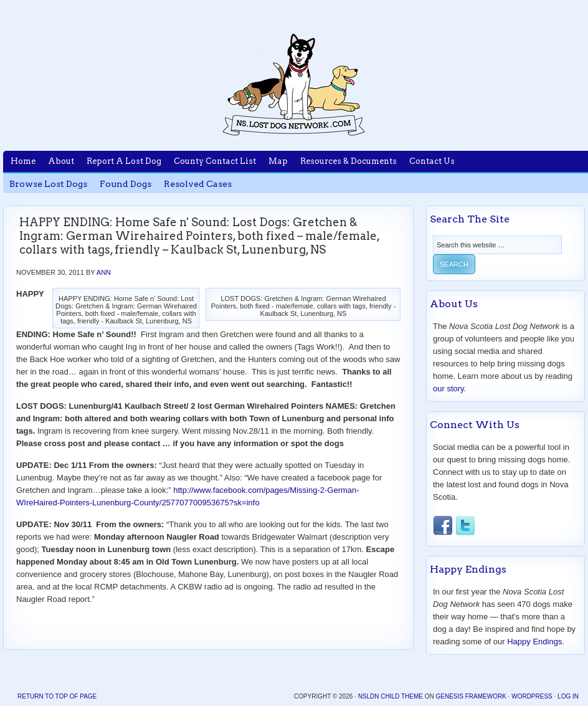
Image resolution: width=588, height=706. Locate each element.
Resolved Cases (198, 184)
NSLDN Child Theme (391, 696)
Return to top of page (57, 696)
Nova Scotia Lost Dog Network (294, 84)
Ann (104, 272)
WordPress (532, 696)
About (61, 161)
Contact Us (432, 161)
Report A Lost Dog (124, 161)
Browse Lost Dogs (48, 184)
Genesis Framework (471, 696)
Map (278, 161)
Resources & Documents (349, 161)
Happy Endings (534, 642)
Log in (568, 696)
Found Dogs (126, 184)
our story (448, 389)
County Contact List (215, 161)
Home (23, 161)
